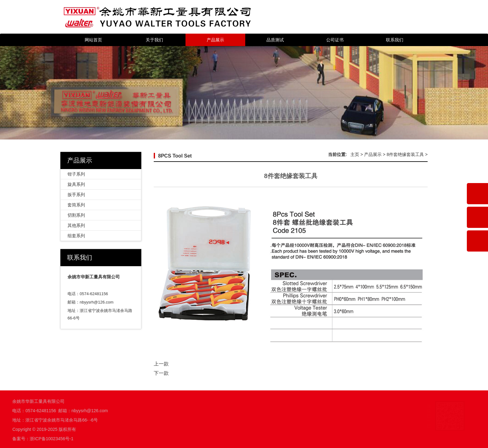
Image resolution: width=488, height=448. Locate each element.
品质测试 (275, 40)
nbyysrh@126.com (97, 302)
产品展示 (215, 40)
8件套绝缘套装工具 (405, 154)
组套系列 (76, 236)
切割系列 (76, 215)
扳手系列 (76, 195)
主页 (355, 154)
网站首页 (93, 40)
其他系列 (76, 225)
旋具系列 (76, 184)
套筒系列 (76, 205)
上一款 (161, 364)
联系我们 (395, 40)
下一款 (161, 373)
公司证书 (335, 40)
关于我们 (154, 40)
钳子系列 (76, 174)
